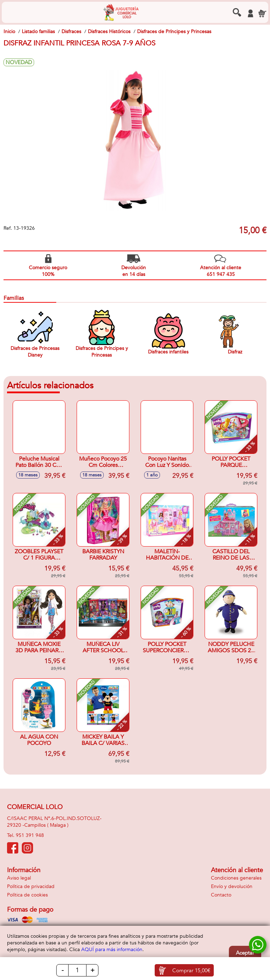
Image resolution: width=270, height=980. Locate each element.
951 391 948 (30, 835)
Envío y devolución (232, 886)
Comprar (191, 970)
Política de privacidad (31, 886)
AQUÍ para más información (112, 950)
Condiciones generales (236, 878)
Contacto (221, 895)
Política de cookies (27, 895)
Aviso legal (19, 878)
